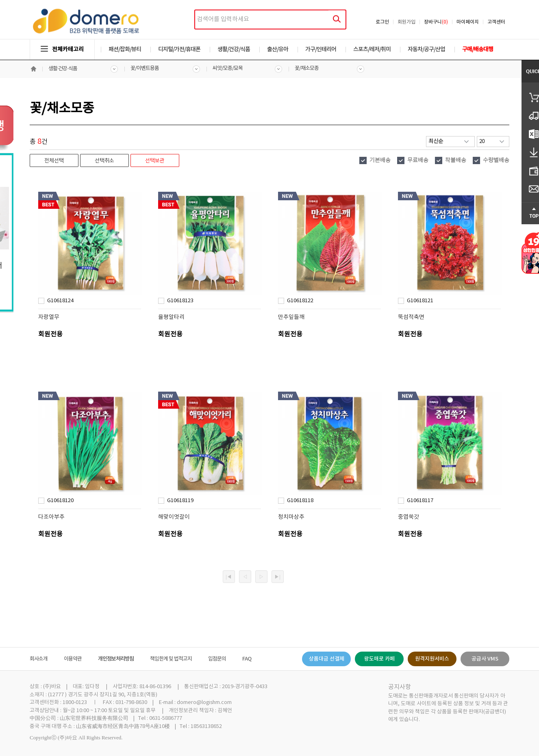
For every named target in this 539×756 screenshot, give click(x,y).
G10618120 (60, 501)
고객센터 (496, 22)
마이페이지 (468, 22)
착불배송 (456, 160)
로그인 (382, 22)
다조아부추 (51, 517)
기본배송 (380, 160)
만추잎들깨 (291, 317)
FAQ (247, 659)
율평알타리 (171, 317)
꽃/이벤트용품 (145, 68)
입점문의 (217, 659)
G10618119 (180, 501)
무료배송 (418, 160)
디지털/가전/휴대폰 (179, 49)
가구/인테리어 (321, 49)
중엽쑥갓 (409, 517)
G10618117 (420, 501)
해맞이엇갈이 (174, 517)
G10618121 (420, 301)
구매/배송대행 (478, 49)
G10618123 (180, 301)
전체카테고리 (62, 49)
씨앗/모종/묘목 (228, 68)
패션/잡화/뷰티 (125, 49)
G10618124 (60, 301)
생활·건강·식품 (63, 69)
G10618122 (300, 301)
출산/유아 (278, 49)
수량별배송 (496, 160)
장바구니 (436, 22)
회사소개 (39, 659)
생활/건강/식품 (234, 49)
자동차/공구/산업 (426, 49)
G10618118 (300, 501)
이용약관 (73, 659)
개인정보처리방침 (116, 659)
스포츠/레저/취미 (372, 49)
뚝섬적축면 (411, 317)
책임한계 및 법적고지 (171, 659)
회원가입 (406, 22)
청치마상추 (291, 517)
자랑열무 (49, 317)
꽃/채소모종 (307, 68)
